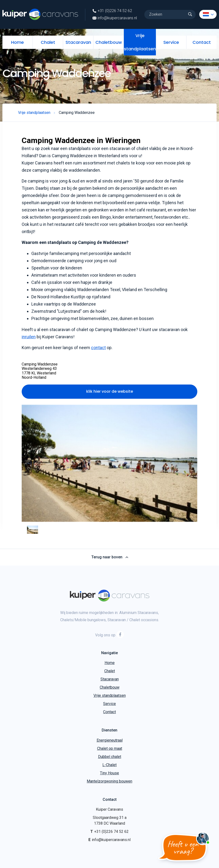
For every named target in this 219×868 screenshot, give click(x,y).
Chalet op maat (110, 748)
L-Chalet (109, 765)
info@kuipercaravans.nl (115, 18)
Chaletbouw (109, 42)
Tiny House (109, 773)
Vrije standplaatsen (140, 42)
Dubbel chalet (110, 757)
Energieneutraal (110, 740)
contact (98, 348)
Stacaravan (78, 42)
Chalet (48, 42)
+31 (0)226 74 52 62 (112, 11)
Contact (202, 42)
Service (171, 42)
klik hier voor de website (110, 391)
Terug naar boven (109, 557)
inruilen (29, 337)
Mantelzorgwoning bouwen (109, 781)
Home (17, 42)
